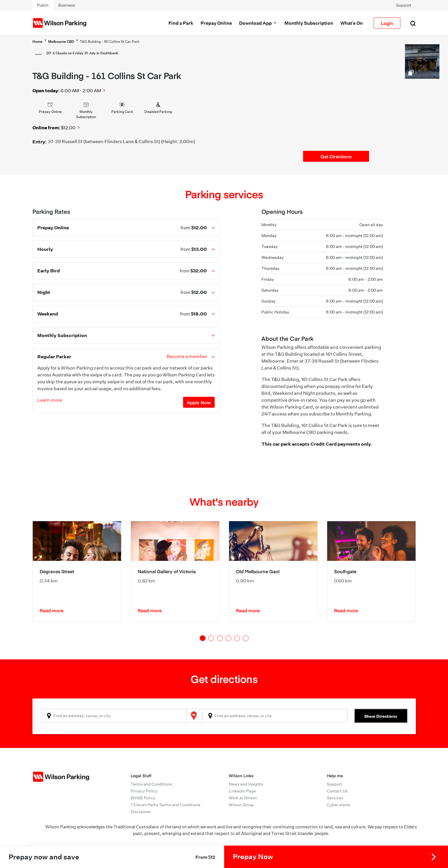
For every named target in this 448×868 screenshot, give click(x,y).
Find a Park (181, 23)
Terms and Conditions (151, 784)
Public (43, 5)
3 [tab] (220, 638)
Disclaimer (141, 812)
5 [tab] (237, 638)
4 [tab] (228, 638)
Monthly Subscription (309, 23)
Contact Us (337, 791)
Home (37, 42)
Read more (52, 610)
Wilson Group (241, 805)
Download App (258, 23)
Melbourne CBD (61, 42)
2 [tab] (211, 638)
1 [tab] (203, 638)
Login (387, 23)
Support (404, 5)
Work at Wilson (243, 798)
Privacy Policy (144, 791)
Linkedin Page (242, 791)
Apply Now (199, 402)
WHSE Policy (143, 798)
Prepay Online (216, 23)
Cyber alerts (338, 805)
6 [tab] (246, 638)
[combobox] (114, 716)
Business (67, 5)
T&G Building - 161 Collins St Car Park (110, 42)
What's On (352, 23)
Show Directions (381, 716)
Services (335, 798)
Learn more (50, 400)
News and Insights (246, 784)
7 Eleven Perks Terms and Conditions (165, 805)
